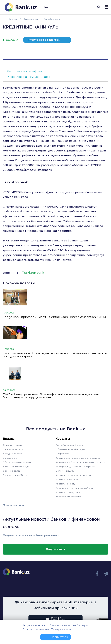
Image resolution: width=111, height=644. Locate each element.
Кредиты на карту (65, 484)
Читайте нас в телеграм (44, 40)
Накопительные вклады (16, 466)
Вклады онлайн (12, 458)
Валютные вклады (13, 449)
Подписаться (56, 549)
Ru (47, 7)
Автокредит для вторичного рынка (75, 466)
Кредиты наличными (67, 479)
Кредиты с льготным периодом (73, 475)
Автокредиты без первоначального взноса (80, 462)
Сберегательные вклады (17, 462)
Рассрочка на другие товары (28, 77)
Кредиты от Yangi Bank (68, 492)
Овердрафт (62, 454)
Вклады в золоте (12, 454)
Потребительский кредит (70, 445)
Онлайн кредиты (65, 471)
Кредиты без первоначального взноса (78, 458)
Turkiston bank (15, 182)
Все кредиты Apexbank (68, 497)
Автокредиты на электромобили (74, 488)
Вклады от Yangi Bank (15, 475)
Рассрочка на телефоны (25, 71)
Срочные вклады (12, 471)
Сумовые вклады (12, 445)
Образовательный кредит (70, 449)
